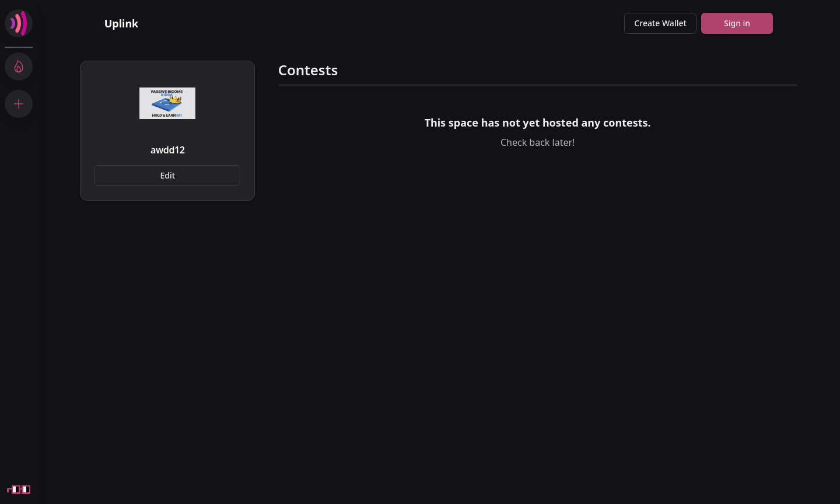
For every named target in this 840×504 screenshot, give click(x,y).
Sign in (737, 23)
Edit (168, 175)
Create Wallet (660, 23)
